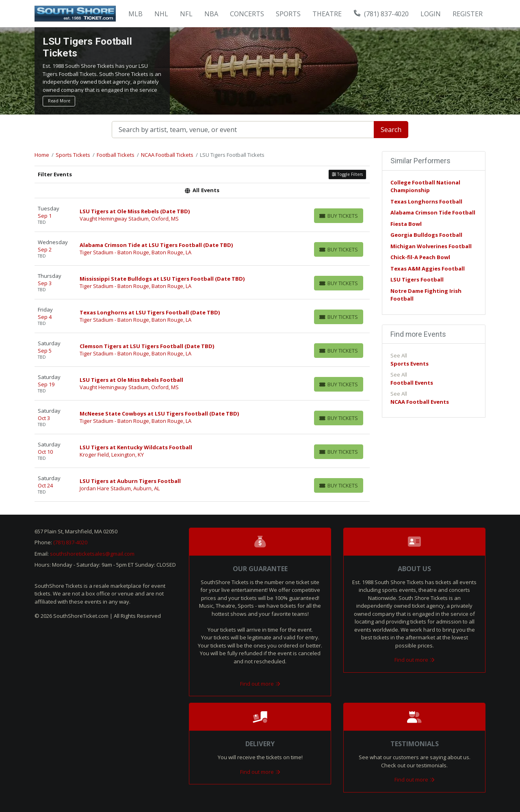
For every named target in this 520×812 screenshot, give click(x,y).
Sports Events (409, 364)
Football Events (412, 383)
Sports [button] (288, 14)
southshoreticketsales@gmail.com (92, 554)
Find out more (260, 684)
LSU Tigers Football (417, 279)
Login (431, 14)
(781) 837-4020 (381, 14)
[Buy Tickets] (339, 216)
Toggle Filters (347, 174)
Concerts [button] (247, 14)
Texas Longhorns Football (426, 201)
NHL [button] (161, 14)
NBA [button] (211, 14)
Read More (59, 101)
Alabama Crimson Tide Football (433, 212)
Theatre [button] (327, 14)
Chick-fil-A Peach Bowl (420, 257)
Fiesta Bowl (406, 224)
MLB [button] (135, 14)
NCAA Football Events (420, 402)
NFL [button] (186, 14)
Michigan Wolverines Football (431, 246)
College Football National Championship (425, 186)
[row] (202, 215)
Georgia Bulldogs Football (426, 235)
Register (468, 14)
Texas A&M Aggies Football (428, 269)
